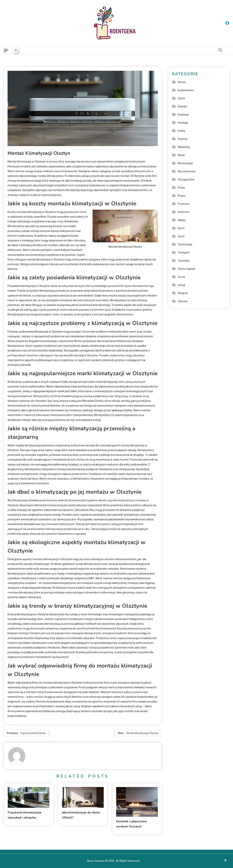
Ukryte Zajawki (187, 269)
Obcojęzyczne (186, 179)
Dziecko (182, 106)
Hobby (182, 131)
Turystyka (184, 261)
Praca (181, 188)
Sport (181, 228)
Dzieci (181, 98)
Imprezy (183, 139)
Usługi (181, 285)
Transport (184, 253)
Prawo (182, 196)
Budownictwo (186, 90)
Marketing (184, 147)
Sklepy (182, 220)
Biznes (182, 82)
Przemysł (184, 204)
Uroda (181, 277)
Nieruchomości (187, 171)
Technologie (185, 244)
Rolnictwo (184, 212)
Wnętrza (183, 293)
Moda (181, 155)
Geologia (183, 123)
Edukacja (183, 115)
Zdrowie (183, 301)
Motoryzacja (185, 163)
